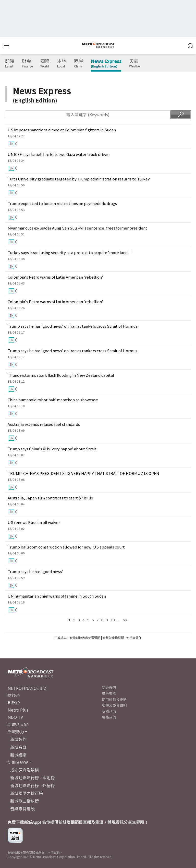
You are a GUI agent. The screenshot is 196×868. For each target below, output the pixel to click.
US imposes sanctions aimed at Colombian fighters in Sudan (62, 130)
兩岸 (79, 63)
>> (125, 620)
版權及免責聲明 (114, 705)
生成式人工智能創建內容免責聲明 (77, 638)
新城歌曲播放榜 (24, 801)
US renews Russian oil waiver (34, 522)
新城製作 (18, 739)
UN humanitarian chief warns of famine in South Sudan (57, 596)
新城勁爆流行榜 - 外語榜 (32, 785)
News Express (106, 63)
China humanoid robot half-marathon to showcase (53, 400)
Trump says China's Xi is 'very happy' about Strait (52, 449)
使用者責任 (134, 638)
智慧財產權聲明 (113, 638)
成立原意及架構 (24, 770)
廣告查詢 (109, 693)
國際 (45, 63)
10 (113, 620)
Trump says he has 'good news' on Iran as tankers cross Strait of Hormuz (73, 326)
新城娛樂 (18, 755)
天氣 (135, 63)
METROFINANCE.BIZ (27, 688)
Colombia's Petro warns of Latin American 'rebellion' (55, 277)
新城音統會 (18, 762)
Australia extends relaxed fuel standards (44, 424)
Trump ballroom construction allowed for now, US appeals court (66, 547)
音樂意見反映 (22, 809)
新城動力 (16, 732)
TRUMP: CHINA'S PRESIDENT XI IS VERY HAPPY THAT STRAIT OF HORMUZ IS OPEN (83, 473)
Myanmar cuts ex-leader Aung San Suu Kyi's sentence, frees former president (77, 228)
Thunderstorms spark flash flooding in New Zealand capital (61, 375)
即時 (10, 63)
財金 (27, 63)
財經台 (14, 695)
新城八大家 (18, 724)
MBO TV (15, 717)
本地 (62, 63)
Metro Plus (18, 710)
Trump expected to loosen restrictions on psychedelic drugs (62, 203)
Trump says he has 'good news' (35, 571)
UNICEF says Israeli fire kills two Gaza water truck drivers (59, 154)
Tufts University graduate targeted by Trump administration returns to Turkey (79, 179)
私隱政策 (109, 711)
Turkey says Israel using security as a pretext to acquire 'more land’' (70, 252)
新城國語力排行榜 (27, 793)
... (119, 620)
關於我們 (109, 688)
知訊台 (14, 702)
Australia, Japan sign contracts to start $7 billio (50, 498)
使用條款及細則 (114, 699)
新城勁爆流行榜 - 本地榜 (32, 778)
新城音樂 (18, 747)
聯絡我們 (109, 717)
